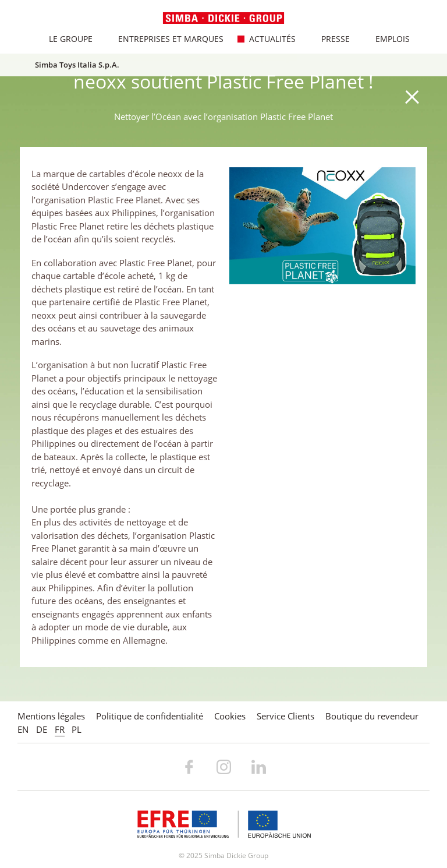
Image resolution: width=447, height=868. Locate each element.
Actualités (266, 39)
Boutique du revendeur (372, 716)
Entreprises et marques (165, 39)
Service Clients (285, 716)
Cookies (230, 716)
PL (77, 729)
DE (42, 729)
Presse (329, 39)
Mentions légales (51, 716)
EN (23, 729)
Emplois (386, 39)
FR (60, 729)
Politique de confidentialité (150, 716)
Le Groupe (65, 39)
